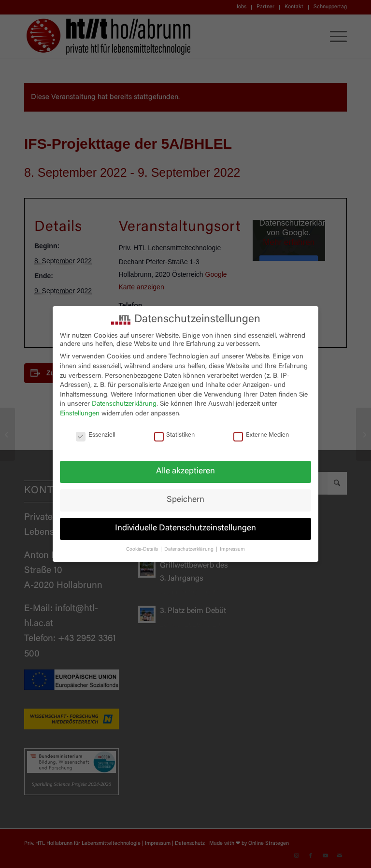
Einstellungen (80, 414)
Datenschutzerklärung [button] (190, 549)
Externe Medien (261, 435)
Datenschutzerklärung (124, 404)
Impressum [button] (232, 549)
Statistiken (175, 435)
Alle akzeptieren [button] (185, 471)
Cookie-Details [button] (143, 549)
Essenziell (96, 435)
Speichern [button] (185, 500)
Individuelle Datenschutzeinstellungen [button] (185, 528)
